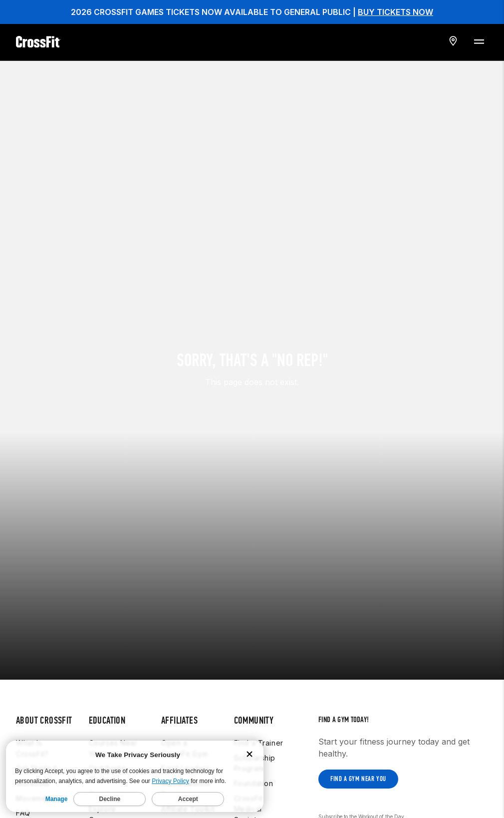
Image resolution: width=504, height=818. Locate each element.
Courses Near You (113, 703)
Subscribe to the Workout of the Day (361, 771)
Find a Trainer (259, 697)
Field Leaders (186, 723)
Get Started (36, 723)
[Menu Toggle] (479, 41)
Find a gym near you (358, 733)
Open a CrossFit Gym (184, 703)
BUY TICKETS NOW (395, 12)
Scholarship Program (255, 717)
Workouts (33, 738)
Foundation (254, 738)
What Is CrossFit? (32, 703)
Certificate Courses (108, 728)
